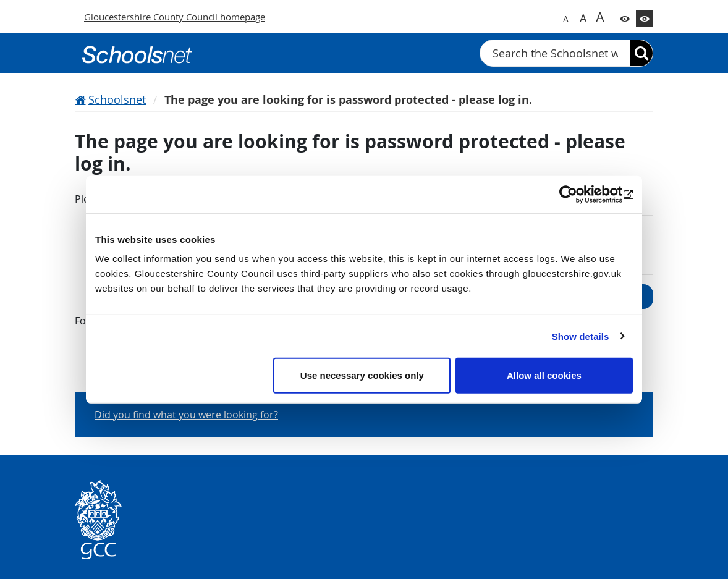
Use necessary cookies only (362, 375)
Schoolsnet (117, 99)
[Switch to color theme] (625, 18)
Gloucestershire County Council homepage (175, 17)
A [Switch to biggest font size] (600, 17)
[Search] (641, 53)
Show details (581, 336)
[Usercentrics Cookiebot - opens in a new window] (579, 194)
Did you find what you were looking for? (186, 415)
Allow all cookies (544, 375)
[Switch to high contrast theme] (645, 18)
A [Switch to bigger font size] (583, 18)
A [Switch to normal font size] (566, 19)
